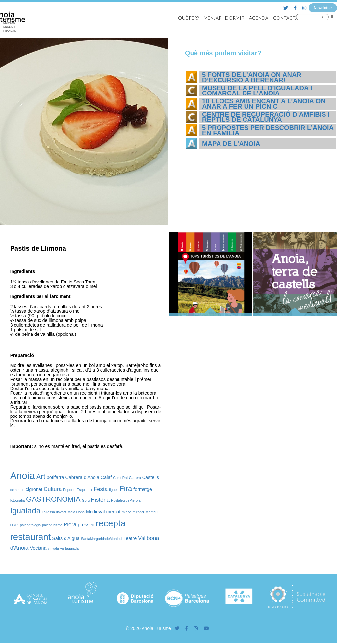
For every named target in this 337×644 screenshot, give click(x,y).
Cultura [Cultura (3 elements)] (53, 489)
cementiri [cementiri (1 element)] (17, 490)
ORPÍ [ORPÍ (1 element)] (14, 525)
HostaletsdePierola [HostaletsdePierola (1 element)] (126, 500)
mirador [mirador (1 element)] (139, 512)
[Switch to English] (10, 27)
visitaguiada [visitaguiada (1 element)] (69, 548)
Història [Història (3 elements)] (100, 500)
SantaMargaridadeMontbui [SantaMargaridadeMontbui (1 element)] (102, 539)
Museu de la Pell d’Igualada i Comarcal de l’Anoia (257, 91)
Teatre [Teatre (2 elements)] (130, 538)
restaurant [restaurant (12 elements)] (31, 537)
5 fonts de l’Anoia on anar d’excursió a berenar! (252, 77)
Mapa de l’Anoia (231, 144)
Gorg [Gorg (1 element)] (86, 500)
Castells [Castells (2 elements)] (151, 477)
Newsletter (323, 8)
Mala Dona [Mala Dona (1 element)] (76, 512)
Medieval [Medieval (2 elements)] (95, 512)
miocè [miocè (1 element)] (126, 512)
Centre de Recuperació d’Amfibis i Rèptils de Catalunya (266, 117)
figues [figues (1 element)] (114, 490)
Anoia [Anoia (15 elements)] (23, 476)
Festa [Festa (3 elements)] (101, 489)
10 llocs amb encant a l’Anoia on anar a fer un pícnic (264, 104)
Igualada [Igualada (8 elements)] (26, 510)
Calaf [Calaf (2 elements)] (106, 477)
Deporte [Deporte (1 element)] (69, 490)
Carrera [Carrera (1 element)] (135, 478)
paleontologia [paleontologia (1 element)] (30, 525)
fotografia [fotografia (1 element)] (17, 500)
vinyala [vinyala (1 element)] (53, 548)
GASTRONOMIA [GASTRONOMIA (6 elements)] (53, 499)
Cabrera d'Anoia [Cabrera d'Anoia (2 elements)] (82, 477)
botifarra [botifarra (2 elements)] (55, 477)
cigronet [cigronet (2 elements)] (34, 489)
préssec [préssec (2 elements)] (86, 525)
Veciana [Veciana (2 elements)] (38, 548)
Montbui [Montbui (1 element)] (152, 512)
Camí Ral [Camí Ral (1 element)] (120, 478)
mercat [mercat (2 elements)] (113, 512)
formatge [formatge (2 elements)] (143, 489)
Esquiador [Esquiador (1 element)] (85, 490)
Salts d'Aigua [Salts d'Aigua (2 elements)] (66, 538)
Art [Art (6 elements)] (41, 477)
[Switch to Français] (10, 31)
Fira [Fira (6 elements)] (126, 488)
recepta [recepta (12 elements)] (111, 523)
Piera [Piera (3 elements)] (70, 525)
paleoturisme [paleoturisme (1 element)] (52, 525)
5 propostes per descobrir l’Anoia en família (268, 130)
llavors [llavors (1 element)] (61, 512)
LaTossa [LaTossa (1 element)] (48, 512)
